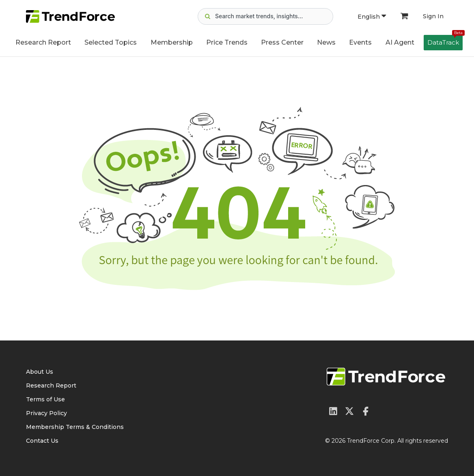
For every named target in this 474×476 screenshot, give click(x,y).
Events (360, 42)
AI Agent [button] (400, 42)
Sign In (433, 16)
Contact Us (42, 441)
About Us (40, 372)
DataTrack (445, 41)
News (326, 42)
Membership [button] (172, 42)
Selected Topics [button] (111, 42)
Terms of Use (45, 399)
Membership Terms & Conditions (75, 427)
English (372, 17)
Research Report (43, 42)
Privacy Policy (46, 413)
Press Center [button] (282, 42)
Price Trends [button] (227, 42)
